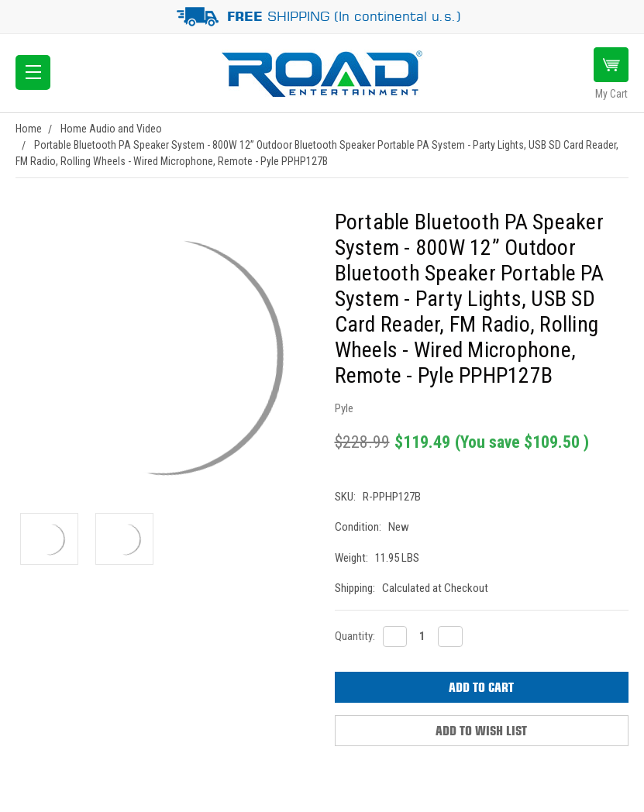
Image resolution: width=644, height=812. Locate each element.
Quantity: (355, 636)
